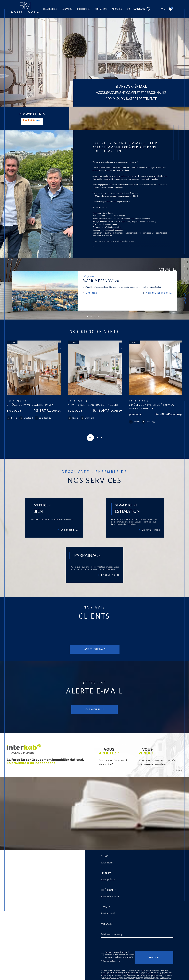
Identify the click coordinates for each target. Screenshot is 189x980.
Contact (185, 298)
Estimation (67, 9)
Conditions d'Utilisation (152, 968)
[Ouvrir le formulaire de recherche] (141, 9)
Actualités (117, 9)
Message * (107, 902)
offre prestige (83, 9)
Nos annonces (50, 9)
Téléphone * (108, 868)
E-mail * (105, 885)
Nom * (105, 834)
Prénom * (107, 851)
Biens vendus (101, 9)
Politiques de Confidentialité (132, 968)
